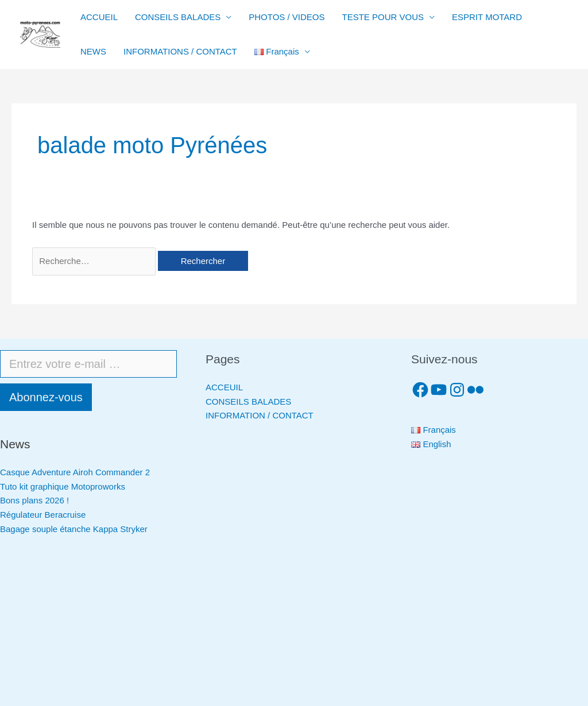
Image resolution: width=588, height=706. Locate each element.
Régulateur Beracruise (43, 515)
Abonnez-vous (46, 397)
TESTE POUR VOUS (383, 17)
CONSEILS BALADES (178, 17)
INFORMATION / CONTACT (260, 415)
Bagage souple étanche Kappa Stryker (74, 529)
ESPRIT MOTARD (487, 17)
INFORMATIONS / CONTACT (180, 51)
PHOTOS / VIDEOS (287, 17)
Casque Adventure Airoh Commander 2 (75, 472)
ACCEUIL (224, 387)
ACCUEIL (99, 17)
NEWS (93, 51)
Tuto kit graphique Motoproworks (63, 486)
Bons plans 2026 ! (34, 500)
